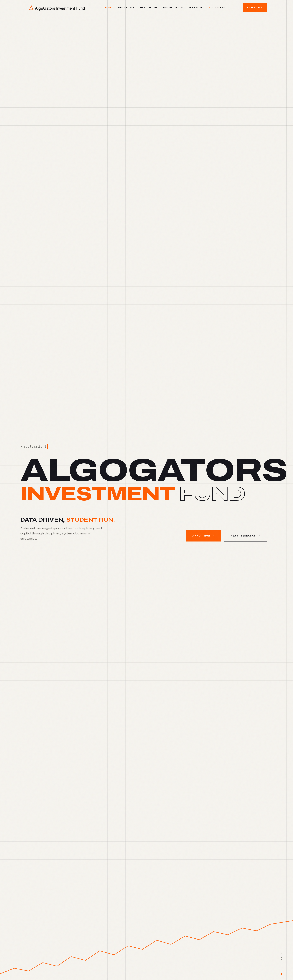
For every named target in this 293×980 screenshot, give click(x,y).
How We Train (173, 7)
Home (109, 7)
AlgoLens (219, 7)
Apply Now (255, 7)
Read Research (245, 540)
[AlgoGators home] (57, 8)
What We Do (149, 7)
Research (195, 7)
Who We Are (126, 7)
